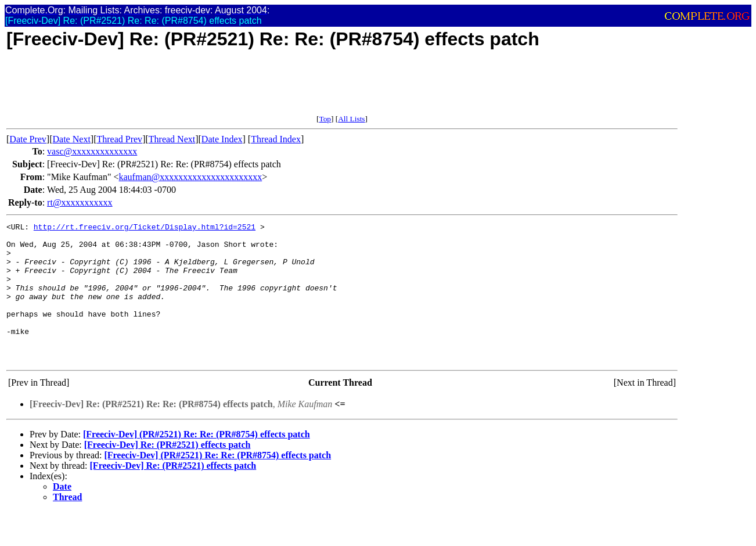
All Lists (351, 119)
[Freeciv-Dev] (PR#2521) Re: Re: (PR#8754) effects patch (197, 462)
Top (325, 119)
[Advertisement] (218, 88)
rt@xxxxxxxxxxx (80, 202)
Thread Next (172, 139)
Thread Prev (119, 139)
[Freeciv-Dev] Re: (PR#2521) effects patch (168, 473)
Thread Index (276, 139)
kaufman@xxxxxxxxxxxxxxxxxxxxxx (191, 177)
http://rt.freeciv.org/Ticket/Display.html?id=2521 (145, 228)
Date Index (222, 139)
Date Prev (28, 139)
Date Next (72, 139)
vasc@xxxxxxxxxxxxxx (92, 151)
